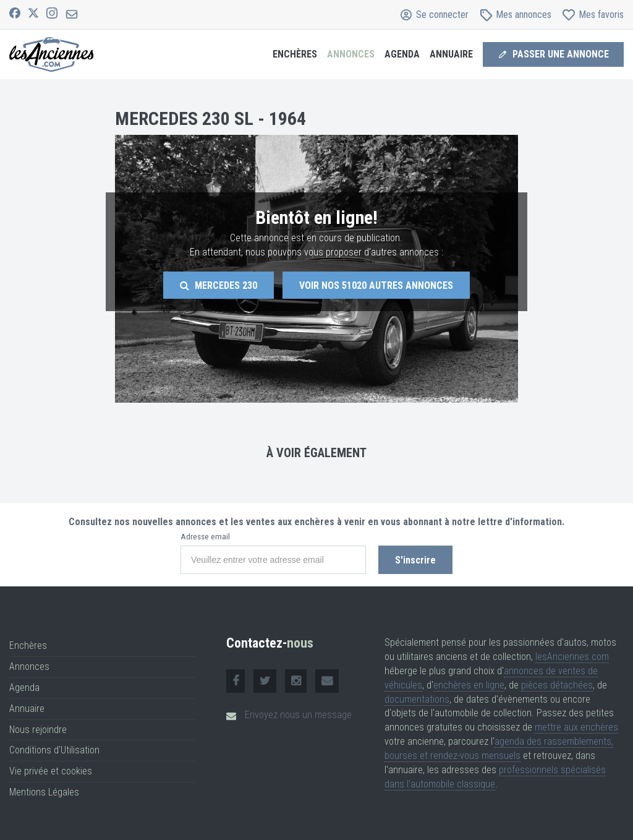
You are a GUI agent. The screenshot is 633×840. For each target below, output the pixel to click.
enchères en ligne (469, 685)
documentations (417, 699)
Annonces (351, 54)
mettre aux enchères (576, 727)
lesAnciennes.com (572, 657)
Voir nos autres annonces (376, 285)
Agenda (402, 54)
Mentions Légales (44, 792)
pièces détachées (557, 685)
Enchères (295, 54)
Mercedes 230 (219, 285)
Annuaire (451, 54)
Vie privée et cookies (51, 771)
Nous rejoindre (38, 730)
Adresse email (205, 537)
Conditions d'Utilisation (54, 750)
